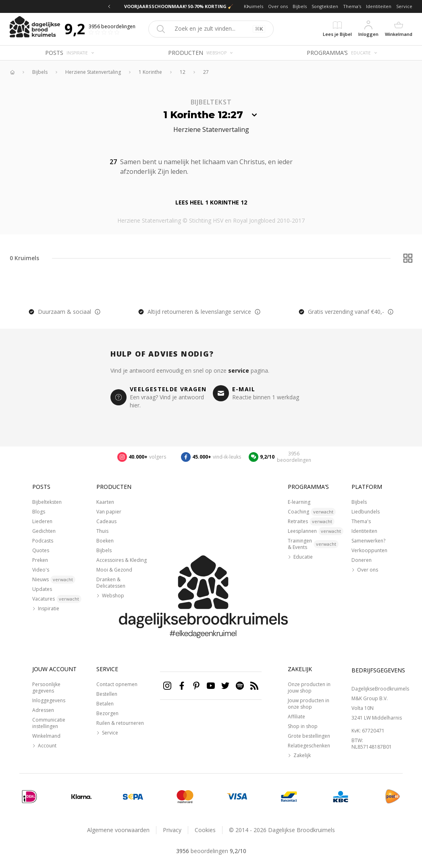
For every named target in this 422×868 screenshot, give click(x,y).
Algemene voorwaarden (118, 830)
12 (183, 72)
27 (206, 72)
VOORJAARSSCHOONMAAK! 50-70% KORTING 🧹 (179, 6)
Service (404, 6)
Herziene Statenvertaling (93, 72)
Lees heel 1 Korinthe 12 (211, 202)
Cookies (205, 830)
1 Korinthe (150, 72)
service (239, 370)
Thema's (352, 6)
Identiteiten (379, 6)
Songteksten (325, 6)
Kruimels (254, 6)
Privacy (172, 830)
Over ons (278, 6)
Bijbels (300, 6)
